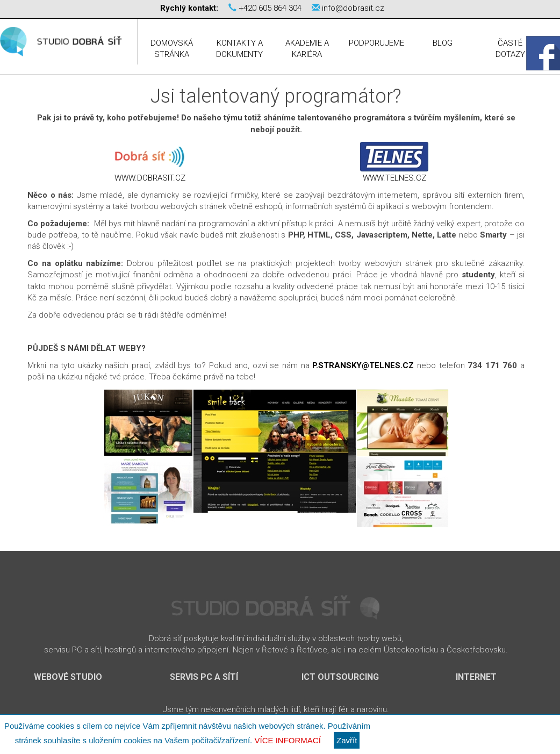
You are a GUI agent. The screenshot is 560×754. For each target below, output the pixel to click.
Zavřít (347, 740)
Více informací (287, 740)
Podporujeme (376, 43)
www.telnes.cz (394, 178)
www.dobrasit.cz (150, 178)
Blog (443, 43)
